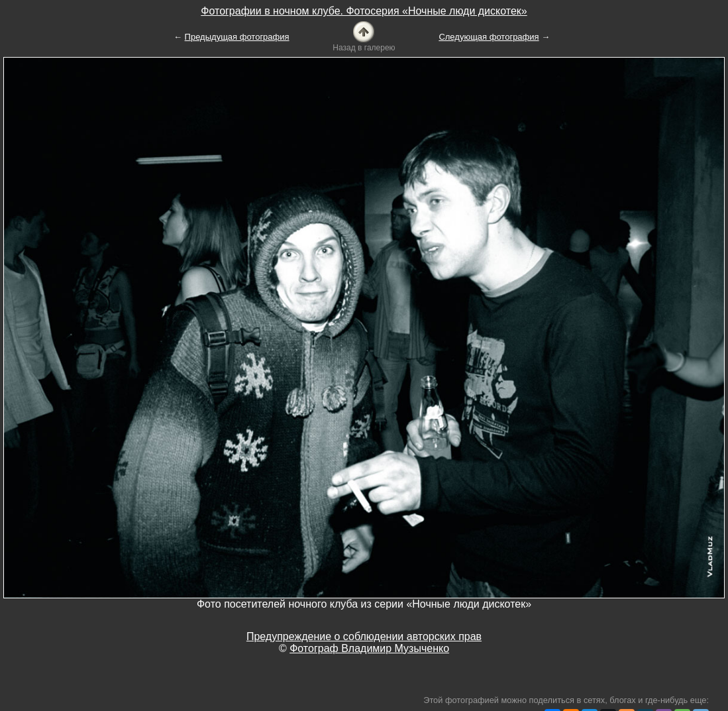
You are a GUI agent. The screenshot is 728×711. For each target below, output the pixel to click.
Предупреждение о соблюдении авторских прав (364, 636)
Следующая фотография (489, 37)
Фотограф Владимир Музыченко (369, 648)
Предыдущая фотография (237, 37)
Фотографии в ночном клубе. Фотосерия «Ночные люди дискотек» (364, 11)
